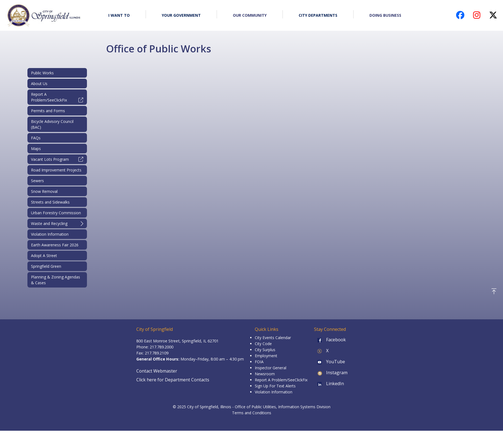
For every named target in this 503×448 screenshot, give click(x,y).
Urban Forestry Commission (56, 213)
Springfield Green (46, 266)
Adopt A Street (44, 256)
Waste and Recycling (57, 223)
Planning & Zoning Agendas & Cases (56, 280)
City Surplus (265, 350)
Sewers (37, 181)
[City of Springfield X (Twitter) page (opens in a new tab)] (493, 17)
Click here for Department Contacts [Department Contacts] (173, 380)
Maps (36, 149)
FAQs (36, 138)
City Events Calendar (273, 338)
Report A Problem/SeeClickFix (57, 97)
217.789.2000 (162, 347)
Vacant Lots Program (57, 159)
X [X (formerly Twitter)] (321, 351)
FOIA (259, 362)
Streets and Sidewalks (50, 202)
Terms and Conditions (252, 413)
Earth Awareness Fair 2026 (55, 245)
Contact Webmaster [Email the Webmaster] (157, 371)
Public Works (42, 73)
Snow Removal (44, 191)
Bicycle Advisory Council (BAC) (52, 124)
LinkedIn (329, 384)
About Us (39, 84)
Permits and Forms (48, 111)
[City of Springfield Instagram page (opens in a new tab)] (477, 17)
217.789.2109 (157, 353)
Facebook (330, 340)
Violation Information (50, 234)
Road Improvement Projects (56, 170)
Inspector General (271, 368)
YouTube (330, 362)
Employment (266, 356)
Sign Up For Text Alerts (275, 386)
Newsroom (265, 374)
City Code (263, 344)
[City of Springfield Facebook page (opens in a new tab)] (460, 17)
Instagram (331, 373)
